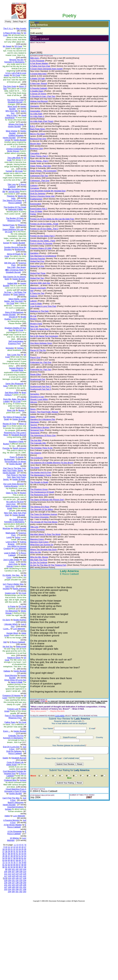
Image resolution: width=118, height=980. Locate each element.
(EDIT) (34, 23)
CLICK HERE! (57, 693)
